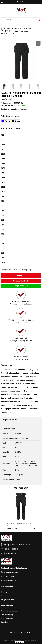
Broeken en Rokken (26, 28)
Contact (4, 598)
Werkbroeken (6, 30)
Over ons (4, 594)
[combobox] (19, 20)
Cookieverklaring (7, 617)
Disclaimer (5, 624)
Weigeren (26, 642)
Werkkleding (12, 28)
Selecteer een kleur (10, 117)
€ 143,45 (12, 529)
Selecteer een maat (10, 129)
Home (3, 28)
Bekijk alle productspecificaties (14, 109)
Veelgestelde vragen (9, 601)
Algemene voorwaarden (10, 613)
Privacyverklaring (7, 621)
